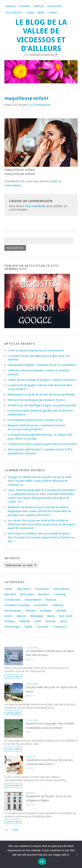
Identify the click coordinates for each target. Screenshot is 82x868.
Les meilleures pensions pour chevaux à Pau (35, 420)
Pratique (39, 6)
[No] (77, 854)
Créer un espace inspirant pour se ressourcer (36, 350)
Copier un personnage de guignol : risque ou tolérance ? (43, 380)
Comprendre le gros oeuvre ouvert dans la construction (42, 444)
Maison (11, 6)
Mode (51, 616)
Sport (63, 621)
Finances (51, 600)
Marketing (37, 616)
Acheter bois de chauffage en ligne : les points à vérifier (42, 405)
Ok (42, 862)
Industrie (58, 605)
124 (15, 830)
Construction (12, 600)
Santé (41, 13)
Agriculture (24, 589)
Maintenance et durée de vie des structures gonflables (41, 394)
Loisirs (30, 13)
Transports (60, 627)
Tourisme (24, 6)
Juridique (46, 611)
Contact (53, 13)
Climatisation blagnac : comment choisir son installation (42, 365)
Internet (31, 611)
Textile (28, 627)
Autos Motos (14, 13)
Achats (9, 589)
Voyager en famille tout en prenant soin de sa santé (40, 477)
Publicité (24, 621)
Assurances (42, 589)
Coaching (60, 594)
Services (50, 621)
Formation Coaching (17, 605)
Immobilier (41, 605)
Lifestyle (61, 611)
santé (38, 621)
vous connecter (35, 206)
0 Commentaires (40, 105)
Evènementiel (33, 600)
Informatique (13, 611)
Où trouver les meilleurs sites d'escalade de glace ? (39, 533)
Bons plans (55, 6)
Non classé (66, 616)
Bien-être (10, 594)
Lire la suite (13, 676)
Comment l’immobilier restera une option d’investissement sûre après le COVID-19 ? (41, 498)
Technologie (12, 627)
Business (44, 594)
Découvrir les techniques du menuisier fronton (37, 400)
